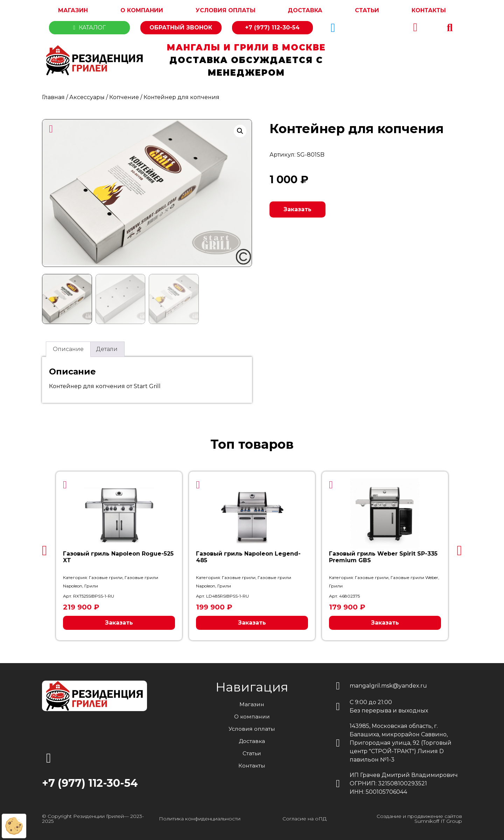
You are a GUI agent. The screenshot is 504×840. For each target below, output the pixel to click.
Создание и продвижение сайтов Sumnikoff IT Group (419, 818)
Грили (91, 585)
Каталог (89, 27)
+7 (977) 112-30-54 (272, 27)
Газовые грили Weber (414, 576)
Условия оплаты (226, 10)
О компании (142, 10)
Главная (53, 97)
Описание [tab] (68, 348)
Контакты (429, 10)
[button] (450, 28)
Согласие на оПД (304, 818)
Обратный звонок (181, 27)
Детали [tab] (107, 348)
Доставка (305, 10)
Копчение (124, 97)
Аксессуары (87, 97)
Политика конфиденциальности (200, 818)
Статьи (367, 10)
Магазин (73, 10)
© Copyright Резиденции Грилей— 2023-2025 (93, 818)
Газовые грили (106, 576)
